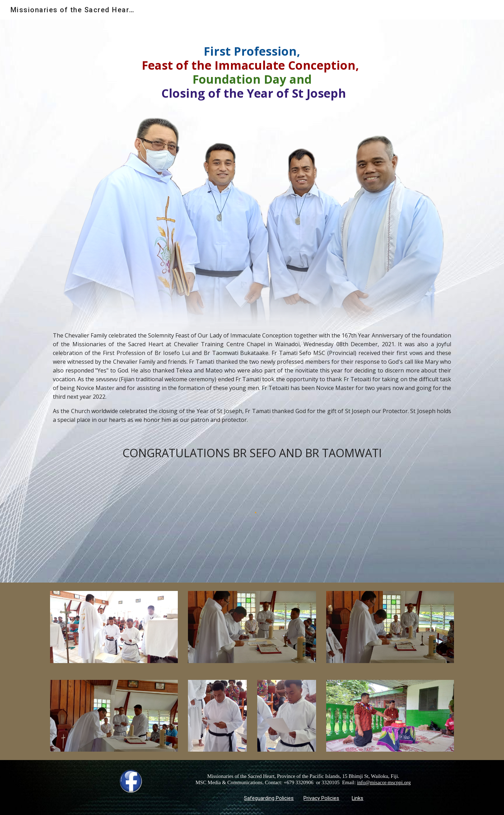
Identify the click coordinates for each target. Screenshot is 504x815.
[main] (252, 72)
